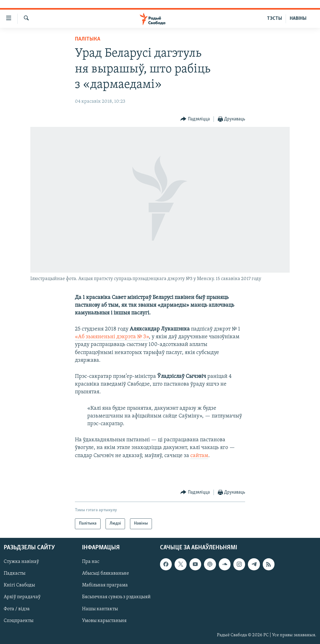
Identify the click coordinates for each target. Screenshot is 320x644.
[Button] (195, 119)
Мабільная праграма (105, 585)
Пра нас (91, 562)
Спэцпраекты (19, 620)
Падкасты (15, 573)
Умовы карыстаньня (104, 620)
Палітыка (88, 39)
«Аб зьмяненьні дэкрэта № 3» (112, 337)
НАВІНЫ (298, 19)
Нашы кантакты (100, 609)
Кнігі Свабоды (19, 585)
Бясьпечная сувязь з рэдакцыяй (116, 597)
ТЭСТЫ (275, 19)
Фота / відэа (17, 609)
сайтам (199, 456)
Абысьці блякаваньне (106, 573)
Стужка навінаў (21, 562)
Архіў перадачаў (22, 597)
